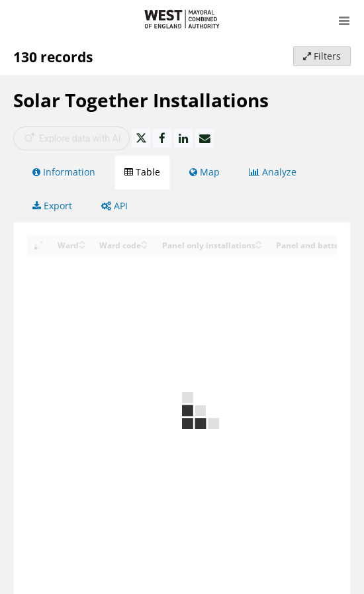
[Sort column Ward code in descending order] (144, 246)
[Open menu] (344, 20)
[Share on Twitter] (141, 138)
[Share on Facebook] (162, 138)
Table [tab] (142, 172)
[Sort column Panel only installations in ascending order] (259, 241)
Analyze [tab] (273, 172)
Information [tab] (64, 172)
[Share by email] (205, 138)
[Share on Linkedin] (183, 138)
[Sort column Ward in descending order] (82, 246)
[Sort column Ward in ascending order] (82, 241)
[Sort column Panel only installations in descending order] (259, 246)
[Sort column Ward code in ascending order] (144, 241)
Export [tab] (52, 206)
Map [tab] (205, 172)
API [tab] (114, 206)
